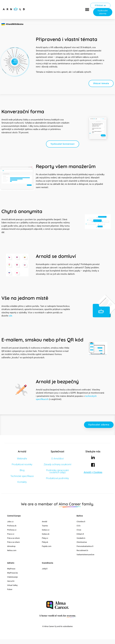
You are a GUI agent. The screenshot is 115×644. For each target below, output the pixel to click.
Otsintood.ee (82, 542)
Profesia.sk (12, 526)
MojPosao (11, 569)
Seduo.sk (46, 534)
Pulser (10, 589)
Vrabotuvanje (12, 577)
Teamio (45, 526)
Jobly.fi (45, 569)
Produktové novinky (22, 464)
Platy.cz (45, 538)
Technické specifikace (22, 476)
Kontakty (22, 482)
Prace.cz (11, 534)
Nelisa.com (12, 550)
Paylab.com (47, 546)
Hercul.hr (11, 581)
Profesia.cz (12, 530)
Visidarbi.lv (81, 538)
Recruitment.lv (82, 550)
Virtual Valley (12, 585)
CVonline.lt (81, 522)
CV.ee (79, 530)
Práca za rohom (13, 538)
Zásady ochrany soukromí (57, 464)
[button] (87, 9)
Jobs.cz (10, 522)
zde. (11, 316)
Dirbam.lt (80, 534)
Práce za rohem (13, 542)
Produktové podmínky (57, 478)
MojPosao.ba (12, 573)
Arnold (44, 522)
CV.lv (78, 526)
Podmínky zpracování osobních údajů (57, 471)
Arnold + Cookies (93, 472)
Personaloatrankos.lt (85, 546)
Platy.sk (45, 542)
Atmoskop (11, 546)
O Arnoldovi (57, 459)
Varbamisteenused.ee (85, 555)
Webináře (22, 459)
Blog (22, 470)
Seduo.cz (46, 530)
